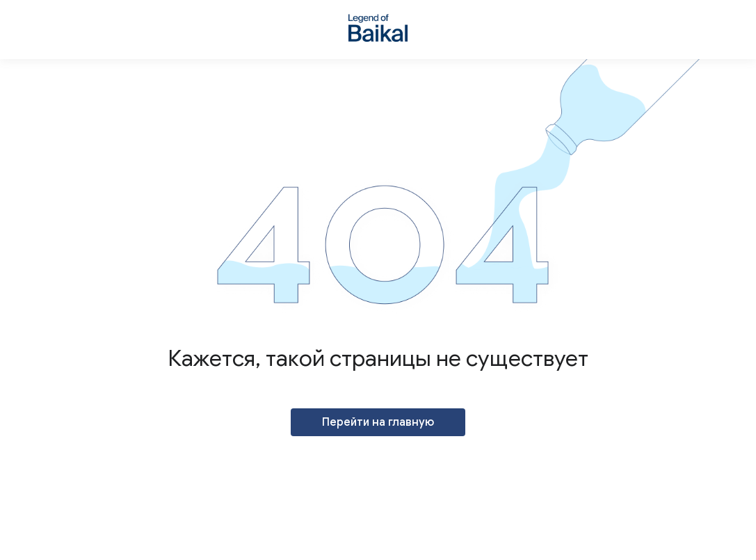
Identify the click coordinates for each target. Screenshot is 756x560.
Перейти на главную (378, 422)
